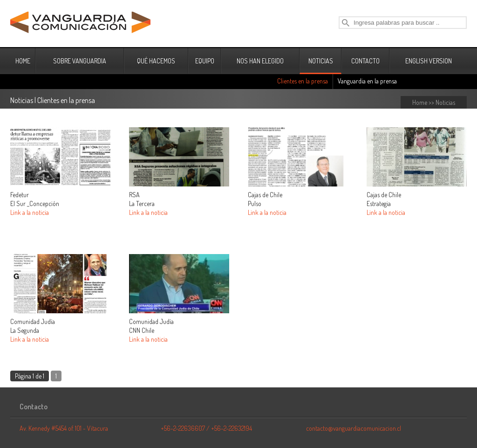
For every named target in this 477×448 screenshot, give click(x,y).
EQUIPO (205, 61)
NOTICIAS (321, 61)
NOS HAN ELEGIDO (260, 61)
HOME (23, 61)
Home (420, 102)
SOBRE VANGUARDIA (80, 61)
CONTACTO (365, 61)
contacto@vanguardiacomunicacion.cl (354, 428)
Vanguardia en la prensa (367, 81)
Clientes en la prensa (303, 81)
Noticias (445, 102)
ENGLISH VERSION (429, 61)
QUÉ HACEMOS (156, 61)
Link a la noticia (30, 212)
